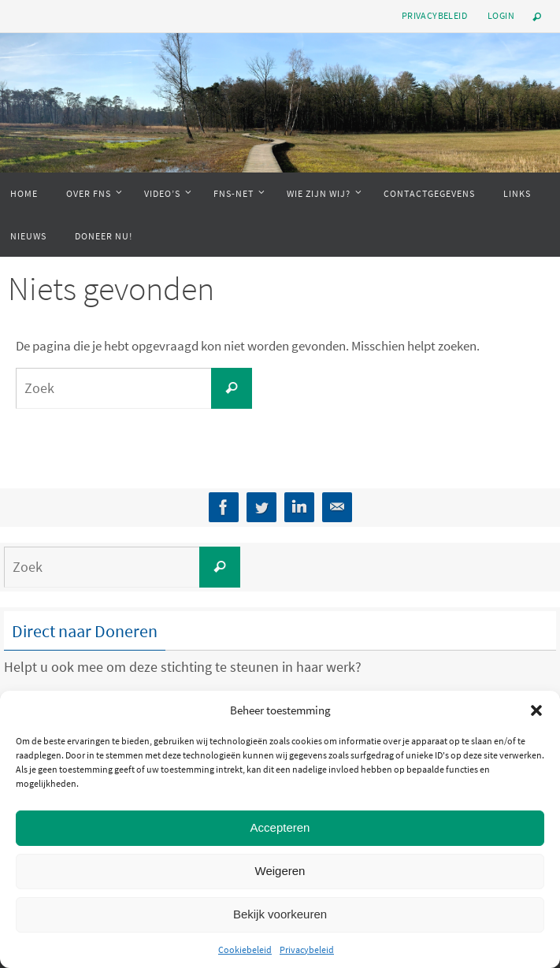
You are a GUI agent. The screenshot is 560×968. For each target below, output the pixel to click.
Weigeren (280, 871)
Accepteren (280, 827)
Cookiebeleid (245, 949)
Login (501, 15)
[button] (536, 710)
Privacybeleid (307, 949)
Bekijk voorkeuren (280, 914)
